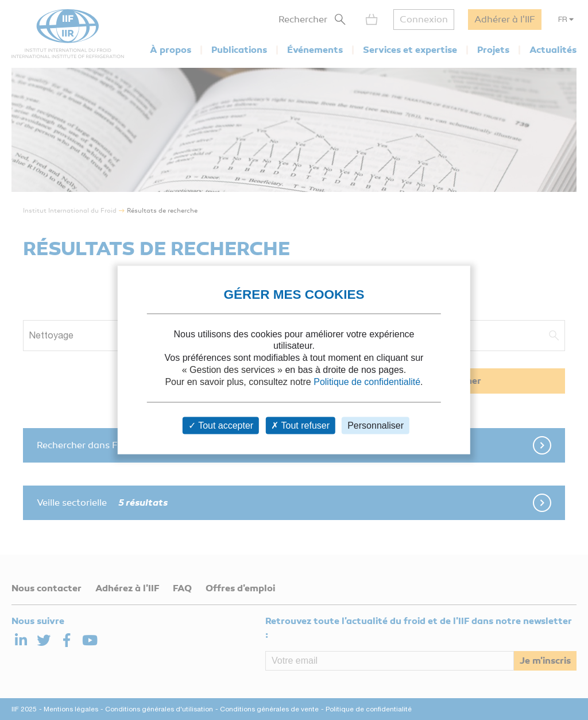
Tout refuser (300, 426)
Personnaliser (376, 426)
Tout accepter (221, 426)
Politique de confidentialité (367, 381)
